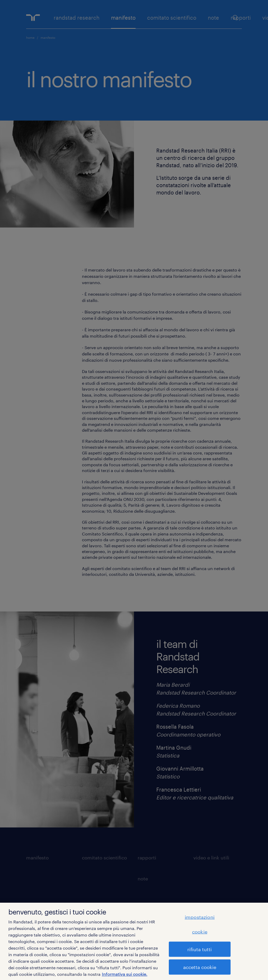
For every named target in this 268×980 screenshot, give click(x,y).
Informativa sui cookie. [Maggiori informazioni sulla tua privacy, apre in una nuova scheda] (125, 974)
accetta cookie (200, 967)
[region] (134, 941)
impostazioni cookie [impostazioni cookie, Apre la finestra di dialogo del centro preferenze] (200, 924)
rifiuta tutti (200, 949)
